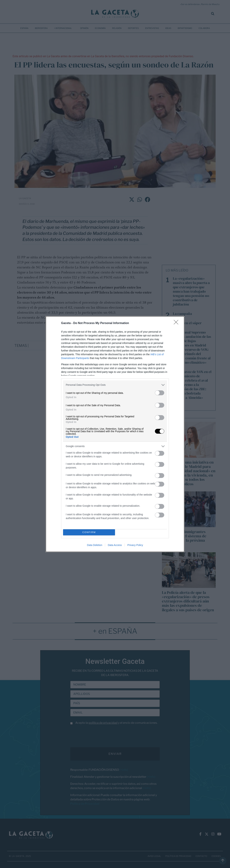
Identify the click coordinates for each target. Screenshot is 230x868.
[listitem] (115, 385)
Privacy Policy (135, 545)
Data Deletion (95, 545)
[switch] (160, 393)
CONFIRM (89, 532)
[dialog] (115, 434)
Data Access (115, 545)
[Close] (177, 323)
